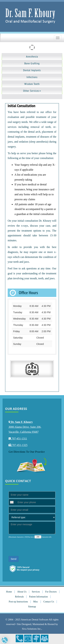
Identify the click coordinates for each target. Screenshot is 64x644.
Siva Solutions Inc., (32, 629)
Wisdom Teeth (32, 84)
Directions (36, 638)
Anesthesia (32, 56)
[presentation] (34, 547)
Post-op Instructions (18, 602)
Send (14, 559)
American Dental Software (35, 620)
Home (9, 592)
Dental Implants (32, 70)
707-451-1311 (20, 638)
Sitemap (32, 607)
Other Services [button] (32, 91)
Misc (36, 602)
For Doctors (51, 592)
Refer (45, 638)
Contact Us (49, 602)
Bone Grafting (32, 63)
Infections (32, 77)
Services (36, 592)
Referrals (19, 597)
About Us (22, 592)
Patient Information (38, 597)
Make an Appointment (28, 638)
